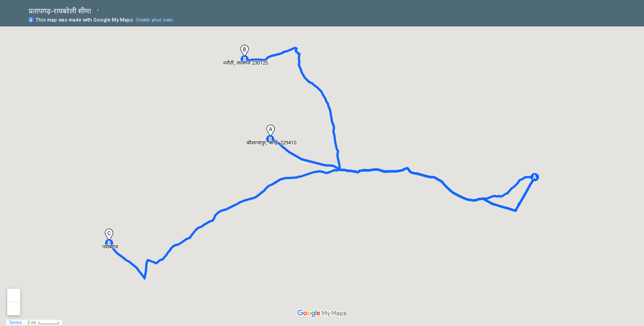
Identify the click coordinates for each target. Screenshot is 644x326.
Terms (15, 323)
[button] (534, 177)
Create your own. (155, 20)
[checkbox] (98, 10)
